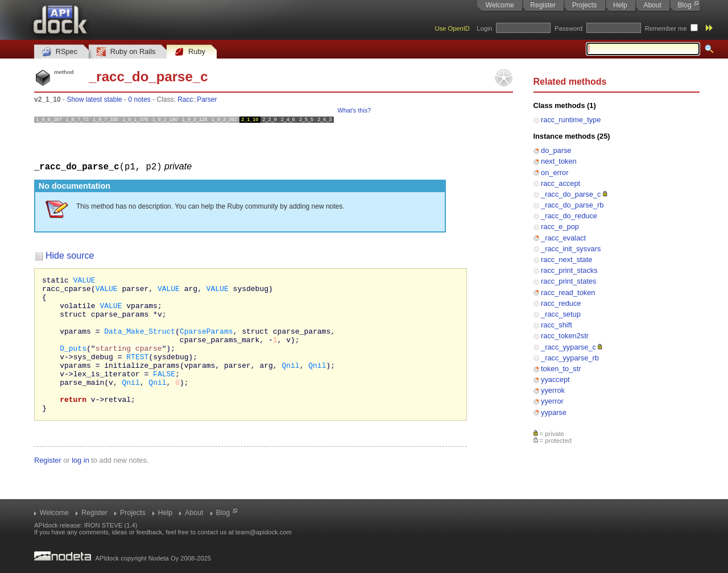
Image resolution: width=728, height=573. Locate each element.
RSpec (60, 52)
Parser (207, 99)
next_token (559, 161)
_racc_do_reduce (569, 216)
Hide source (70, 255)
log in (80, 487)
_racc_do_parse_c (571, 194)
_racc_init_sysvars (571, 249)
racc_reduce (561, 303)
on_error (555, 173)
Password (568, 28)
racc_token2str (565, 336)
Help (620, 5)
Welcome (500, 5)
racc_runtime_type (571, 120)
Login (484, 28)
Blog (685, 5)
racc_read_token (568, 292)
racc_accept (561, 183)
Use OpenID (452, 28)
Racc (185, 99)
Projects (584, 5)
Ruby (190, 52)
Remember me (666, 28)
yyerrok (553, 390)
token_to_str (561, 369)
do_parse (556, 150)
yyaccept (555, 379)
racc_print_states (568, 281)
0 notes (139, 99)
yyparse (554, 412)
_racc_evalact (563, 238)
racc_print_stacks (569, 270)
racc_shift (557, 325)
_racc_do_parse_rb (572, 205)
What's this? (354, 110)
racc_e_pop (560, 227)
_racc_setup (561, 314)
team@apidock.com (264, 532)
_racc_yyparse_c (568, 347)
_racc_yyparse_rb (570, 358)
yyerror (552, 401)
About (652, 5)
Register (543, 5)
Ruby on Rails (126, 52)
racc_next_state (566, 259)
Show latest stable (94, 99)
